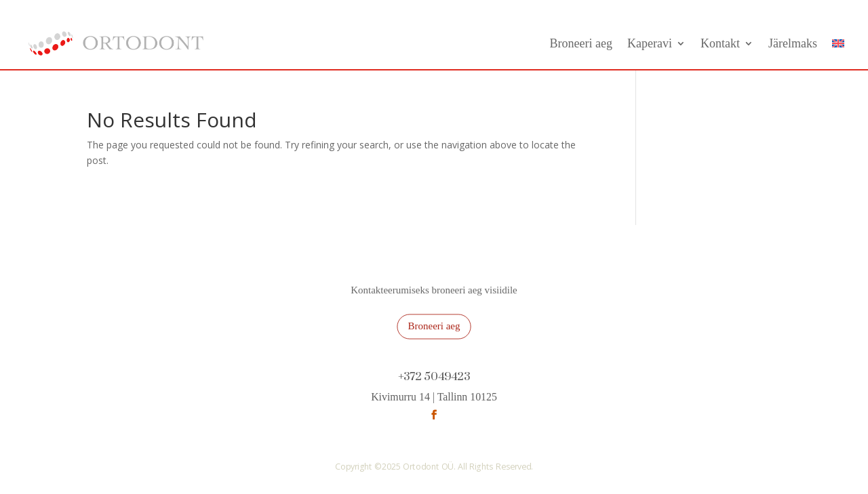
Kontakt (720, 43)
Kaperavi (650, 43)
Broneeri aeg (581, 43)
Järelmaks (793, 43)
